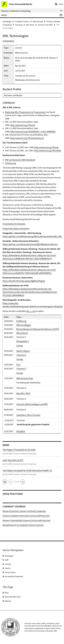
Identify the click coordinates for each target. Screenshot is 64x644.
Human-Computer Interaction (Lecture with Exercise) (26, 516)
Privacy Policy (10, 572)
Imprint (8, 568)
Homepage (7, 21)
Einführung (21, 321)
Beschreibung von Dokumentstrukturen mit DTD (38, 329)
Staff (7, 560)
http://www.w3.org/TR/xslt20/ (48, 151)
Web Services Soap (25, 378)
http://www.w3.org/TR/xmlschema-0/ (27, 138)
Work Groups (38, 21)
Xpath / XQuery (23, 351)
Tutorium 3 (21, 369)
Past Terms (30, 25)
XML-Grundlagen (24, 325)
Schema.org (11, 163)
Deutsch (8, 601)
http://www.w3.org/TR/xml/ (23, 125)
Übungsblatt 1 (23, 341)
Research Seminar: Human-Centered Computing (24, 511)
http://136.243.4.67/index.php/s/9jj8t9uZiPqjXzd (24, 281)
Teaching (19, 25)
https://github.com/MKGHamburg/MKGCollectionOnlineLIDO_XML (32, 236)
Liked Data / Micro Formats (28, 415)
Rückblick (21, 431)
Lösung (20, 346)
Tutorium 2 (21, 355)
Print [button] (7, 593)
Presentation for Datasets (14, 224)
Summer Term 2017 (45, 25)
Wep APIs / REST (23, 393)
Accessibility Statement (14, 576)
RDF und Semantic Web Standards (20, 160)
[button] (5, 482)
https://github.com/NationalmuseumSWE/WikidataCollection (30, 244)
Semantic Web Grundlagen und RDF (32, 404)
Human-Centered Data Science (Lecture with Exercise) (26, 520)
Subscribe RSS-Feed (12, 597)
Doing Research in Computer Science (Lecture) (23, 525)
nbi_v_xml (31, 311)
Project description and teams (16, 228)
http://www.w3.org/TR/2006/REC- (25, 132)
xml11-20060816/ (48, 132)
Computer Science (22, 21)
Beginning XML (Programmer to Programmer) (25, 112)
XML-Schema (22, 333)
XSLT (18, 365)
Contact (8, 564)
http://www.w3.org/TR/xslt (46, 147)
